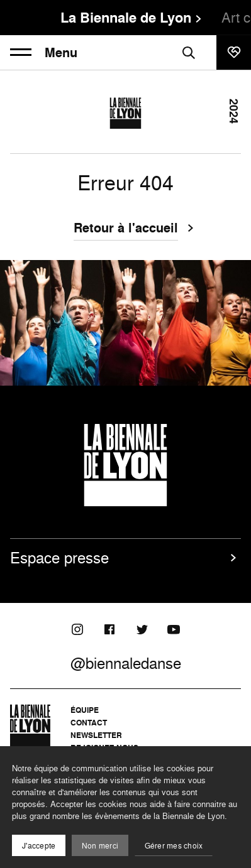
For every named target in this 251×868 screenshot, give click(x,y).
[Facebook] (109, 629)
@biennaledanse (126, 663)
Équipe (85, 710)
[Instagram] (77, 629)
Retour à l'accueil (126, 229)
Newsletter (96, 735)
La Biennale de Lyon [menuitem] (126, 18)
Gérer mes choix (174, 846)
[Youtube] (174, 629)
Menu (44, 53)
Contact (89, 723)
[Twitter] (142, 629)
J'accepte (39, 846)
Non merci (100, 846)
